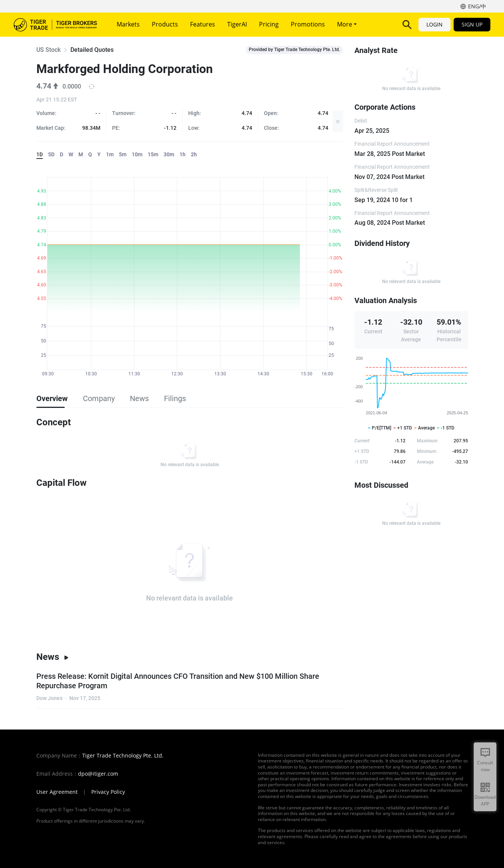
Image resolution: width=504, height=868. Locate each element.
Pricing (269, 24)
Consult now (485, 766)
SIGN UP (472, 24)
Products (165, 24)
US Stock (48, 50)
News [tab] (139, 398)
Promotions (308, 24)
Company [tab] (99, 398)
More (347, 24)
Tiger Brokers (55, 25)
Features (203, 24)
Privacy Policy (108, 792)
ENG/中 (477, 6)
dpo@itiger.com (98, 774)
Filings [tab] (175, 398)
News (53, 657)
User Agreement (57, 792)
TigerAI (237, 24)
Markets (128, 24)
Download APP (485, 800)
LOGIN (435, 24)
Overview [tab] (52, 398)
